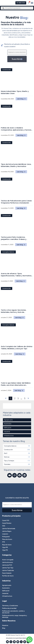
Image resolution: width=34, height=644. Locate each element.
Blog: (24, 18)
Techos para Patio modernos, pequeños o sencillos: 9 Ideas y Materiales (14, 238)
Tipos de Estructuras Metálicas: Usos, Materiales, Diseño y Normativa (16, 165)
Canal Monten (7, 523)
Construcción (7, 70)
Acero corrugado (8, 560)
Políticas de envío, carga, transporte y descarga (15, 616)
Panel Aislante (7, 573)
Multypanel (6, 537)
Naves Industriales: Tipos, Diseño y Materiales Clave (15, 92)
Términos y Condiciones (10, 606)
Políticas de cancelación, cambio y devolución (13, 612)
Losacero (5, 534)
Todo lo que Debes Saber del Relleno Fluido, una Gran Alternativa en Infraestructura (16, 384)
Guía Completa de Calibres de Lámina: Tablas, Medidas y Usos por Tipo (17, 348)
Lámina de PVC (7, 565)
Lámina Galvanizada (9, 529)
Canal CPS (6, 520)
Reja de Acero (7, 545)
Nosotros (5, 625)
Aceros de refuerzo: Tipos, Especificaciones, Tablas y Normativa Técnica (16, 275)
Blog (4, 628)
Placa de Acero (7, 539)
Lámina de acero (8, 562)
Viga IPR (5, 547)
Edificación (8, 428)
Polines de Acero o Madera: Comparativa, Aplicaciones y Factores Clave (17, 129)
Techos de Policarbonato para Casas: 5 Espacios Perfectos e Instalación (16, 202)
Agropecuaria (8, 420)
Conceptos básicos (8, 252)
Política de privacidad (9, 608)
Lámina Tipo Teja (8, 568)
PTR (3, 542)
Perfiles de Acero (8, 576)
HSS (4, 526)
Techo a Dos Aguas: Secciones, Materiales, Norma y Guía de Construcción (14, 311)
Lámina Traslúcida (8, 570)
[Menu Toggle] (32, 3)
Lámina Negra (7, 531)
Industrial (7, 432)
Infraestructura (9, 436)
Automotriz (8, 424)
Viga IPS (5, 550)
